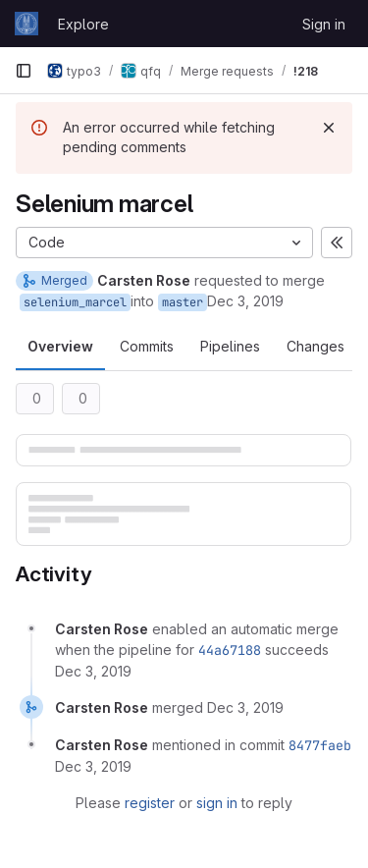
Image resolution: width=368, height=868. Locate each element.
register (150, 803)
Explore (83, 24)
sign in (217, 803)
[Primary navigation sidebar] (24, 71)
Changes (315, 346)
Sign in (324, 24)
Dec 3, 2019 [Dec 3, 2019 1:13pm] (245, 301)
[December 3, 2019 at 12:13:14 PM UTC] (93, 671)
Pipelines (230, 346)
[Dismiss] (329, 128)
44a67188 (230, 650)
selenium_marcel (75, 302)
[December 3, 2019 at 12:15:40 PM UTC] (93, 766)
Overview (60, 346)
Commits (147, 346)
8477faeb (320, 745)
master (183, 302)
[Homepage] (26, 24)
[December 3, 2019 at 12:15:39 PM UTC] (245, 707)
